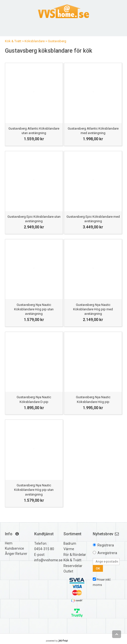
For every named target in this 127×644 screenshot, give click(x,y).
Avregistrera (107, 553)
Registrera (106, 545)
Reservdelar (73, 566)
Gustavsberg (57, 41)
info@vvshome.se (48, 560)
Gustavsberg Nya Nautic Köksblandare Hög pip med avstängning (93, 309)
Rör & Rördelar (75, 555)
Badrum (70, 543)
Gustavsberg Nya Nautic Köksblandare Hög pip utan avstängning (34, 309)
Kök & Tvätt (13, 41)
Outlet (68, 571)
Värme (69, 549)
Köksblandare (35, 41)
